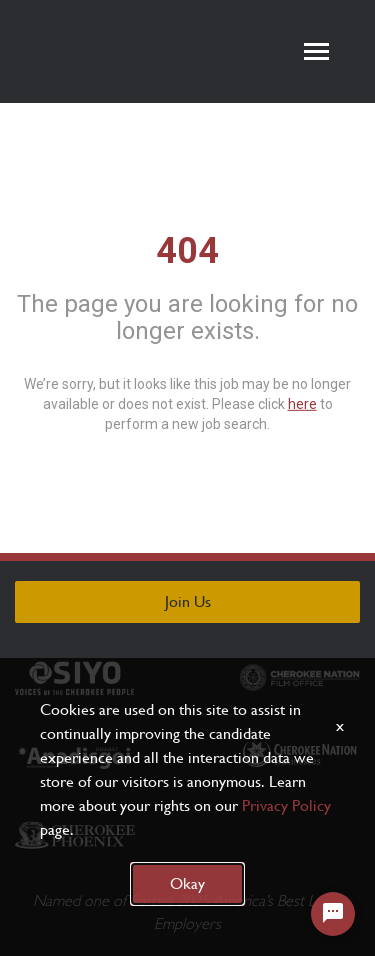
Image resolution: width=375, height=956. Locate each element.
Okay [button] (187, 883)
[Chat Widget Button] (333, 914)
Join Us (188, 601)
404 (187, 250)
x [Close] (340, 725)
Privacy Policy (286, 805)
